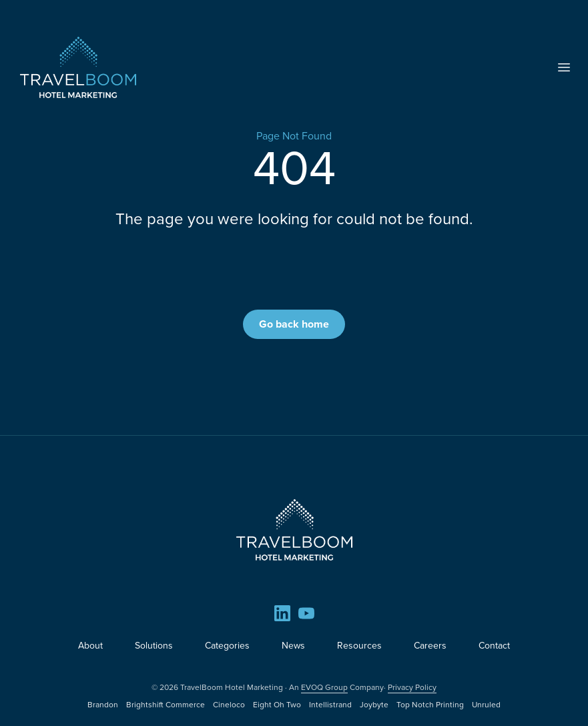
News (293, 646)
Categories (227, 646)
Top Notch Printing (430, 705)
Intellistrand (330, 705)
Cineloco (229, 705)
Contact (494, 646)
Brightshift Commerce (166, 705)
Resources (359, 646)
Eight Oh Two (277, 705)
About (90, 646)
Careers (430, 646)
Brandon (103, 705)
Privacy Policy (412, 687)
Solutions (154, 646)
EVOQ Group (324, 687)
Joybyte (374, 705)
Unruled (486, 705)
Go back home (294, 324)
